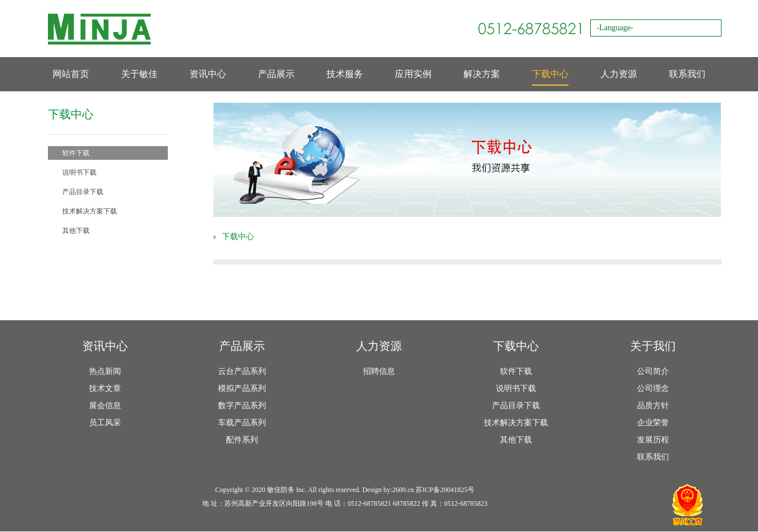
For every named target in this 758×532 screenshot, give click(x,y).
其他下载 (76, 231)
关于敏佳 (139, 74)
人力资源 (619, 74)
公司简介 (653, 371)
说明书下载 (79, 172)
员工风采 (105, 423)
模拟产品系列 (242, 388)
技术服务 (345, 74)
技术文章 (105, 388)
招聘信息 (379, 371)
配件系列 (242, 440)
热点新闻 (105, 371)
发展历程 (653, 440)
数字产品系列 (242, 406)
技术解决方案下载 (90, 211)
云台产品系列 (242, 371)
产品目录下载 (83, 192)
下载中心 (550, 74)
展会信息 (105, 406)
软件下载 (76, 153)
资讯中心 (208, 74)
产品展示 (276, 74)
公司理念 (653, 388)
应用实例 (413, 74)
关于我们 (653, 346)
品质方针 (653, 406)
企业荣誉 (653, 423)
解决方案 (482, 74)
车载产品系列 (242, 423)
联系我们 (687, 74)
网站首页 (71, 74)
